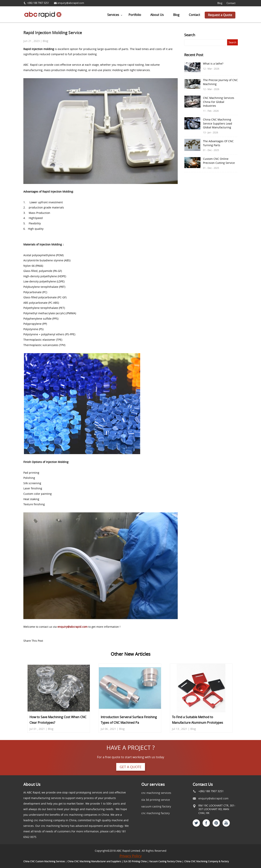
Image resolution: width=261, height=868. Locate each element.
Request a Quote (220, 15)
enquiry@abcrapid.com (71, 3)
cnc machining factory (155, 813)
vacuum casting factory (156, 806)
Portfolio (135, 15)
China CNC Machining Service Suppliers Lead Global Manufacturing (218, 123)
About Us (157, 15)
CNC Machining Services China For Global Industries (219, 102)
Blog (220, 3)
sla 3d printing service (156, 800)
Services (113, 15)
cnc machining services (156, 793)
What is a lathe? (213, 64)
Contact (231, 3)
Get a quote (131, 767)
